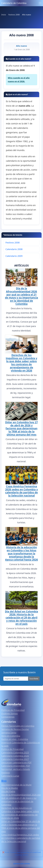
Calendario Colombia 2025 (15, 752)
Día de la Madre (10, 788)
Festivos (6, 772)
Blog (4, 781)
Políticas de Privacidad (13, 710)
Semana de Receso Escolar (15, 729)
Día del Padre (8, 791)
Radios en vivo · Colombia (15, 739)
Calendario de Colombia (14, 3)
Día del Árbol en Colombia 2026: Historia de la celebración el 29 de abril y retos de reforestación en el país (22, 618)
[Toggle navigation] (40, 3)
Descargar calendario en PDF (16, 762)
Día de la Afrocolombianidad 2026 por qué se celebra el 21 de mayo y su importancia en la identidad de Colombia (22, 296)
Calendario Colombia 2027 (15, 759)
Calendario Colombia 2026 (15, 756)
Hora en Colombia (11, 736)
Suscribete (34, 679)
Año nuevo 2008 (21, 35)
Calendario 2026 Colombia (21, 864)
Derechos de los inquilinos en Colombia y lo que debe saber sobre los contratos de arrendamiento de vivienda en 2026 (21, 363)
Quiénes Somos (9, 713)
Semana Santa (9, 732)
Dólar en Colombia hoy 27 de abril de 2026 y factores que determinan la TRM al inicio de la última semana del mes (21, 428)
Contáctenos (8, 717)
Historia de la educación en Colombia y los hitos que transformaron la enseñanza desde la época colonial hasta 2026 (21, 553)
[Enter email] (16, 679)
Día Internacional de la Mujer (16, 785)
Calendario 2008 (14, 249)
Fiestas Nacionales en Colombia (18, 726)
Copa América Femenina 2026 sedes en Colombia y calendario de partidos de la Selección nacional (22, 491)
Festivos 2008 (12, 243)
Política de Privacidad (12, 749)
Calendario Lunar (10, 776)
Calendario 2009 (14, 256)
